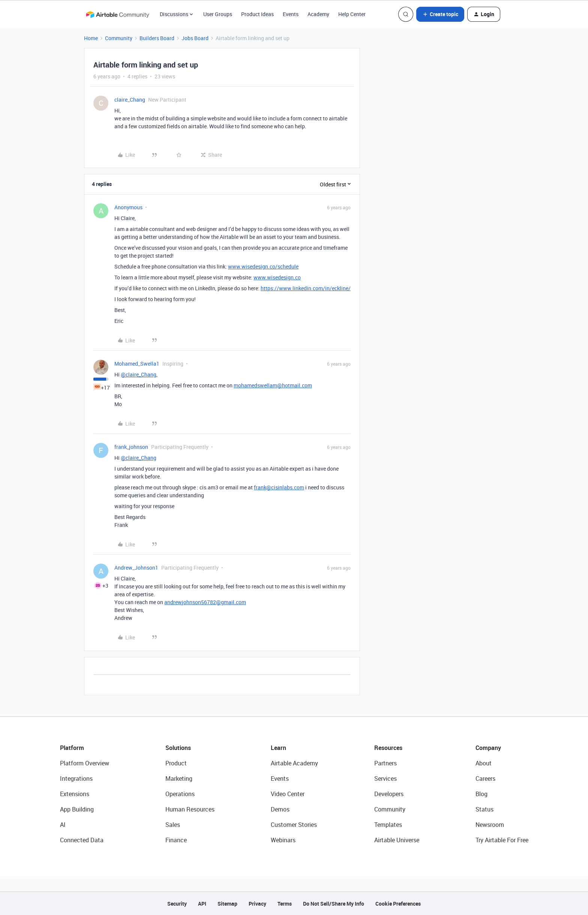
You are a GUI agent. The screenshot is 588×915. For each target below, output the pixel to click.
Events (291, 14)
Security (177, 904)
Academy (318, 14)
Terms (285, 904)
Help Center (352, 14)
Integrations (76, 778)
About (484, 763)
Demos (280, 809)
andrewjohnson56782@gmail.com (205, 602)
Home (91, 38)
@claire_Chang (139, 374)
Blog (481, 794)
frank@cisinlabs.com (279, 487)
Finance (176, 840)
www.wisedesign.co (277, 277)
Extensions (75, 794)
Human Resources (190, 809)
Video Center (288, 794)
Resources (388, 748)
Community (119, 38)
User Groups (218, 14)
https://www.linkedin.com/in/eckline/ (306, 288)
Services (385, 778)
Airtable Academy (294, 763)
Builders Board (157, 38)
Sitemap (227, 904)
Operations (180, 794)
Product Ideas (257, 14)
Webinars (283, 840)
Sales (173, 825)
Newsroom (490, 825)
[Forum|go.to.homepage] (117, 14)
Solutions (178, 748)
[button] (440, 14)
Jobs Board (195, 38)
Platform (72, 748)
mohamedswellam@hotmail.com (273, 385)
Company (488, 748)
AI (63, 825)
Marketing (179, 778)
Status (484, 809)
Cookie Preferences (398, 904)
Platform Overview (85, 763)
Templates (388, 825)
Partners (385, 763)
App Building (77, 809)
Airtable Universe (397, 840)
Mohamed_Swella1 (137, 364)
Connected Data (82, 840)
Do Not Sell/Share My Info (334, 904)
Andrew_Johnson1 (136, 568)
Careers (485, 778)
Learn (278, 748)
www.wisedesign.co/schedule (263, 266)
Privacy (257, 904)
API (202, 904)
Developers (389, 794)
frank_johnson (131, 447)
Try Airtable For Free (502, 840)
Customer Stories (294, 825)
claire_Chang (130, 100)
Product (176, 763)
